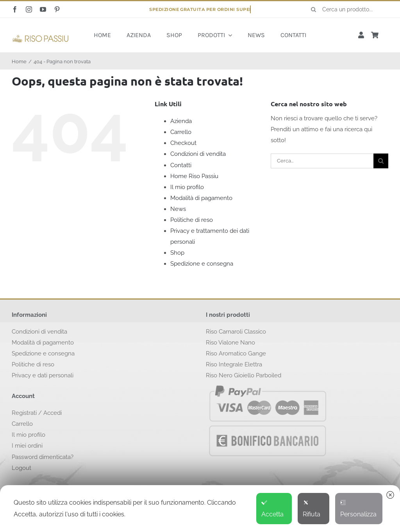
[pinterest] (57, 9)
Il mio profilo (187, 187)
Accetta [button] (272, 509)
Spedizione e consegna (202, 264)
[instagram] (29, 9)
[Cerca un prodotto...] (347, 9)
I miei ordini (27, 446)
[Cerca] (314, 9)
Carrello (181, 132)
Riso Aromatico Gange (236, 353)
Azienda (181, 121)
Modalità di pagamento (201, 198)
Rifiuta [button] (312, 509)
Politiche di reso (192, 220)
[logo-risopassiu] (41, 36)
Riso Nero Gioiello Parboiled (244, 375)
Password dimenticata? (43, 457)
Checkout (183, 143)
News (178, 209)
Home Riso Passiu (194, 176)
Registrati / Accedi (37, 413)
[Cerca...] (322, 161)
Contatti (181, 165)
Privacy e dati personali (43, 375)
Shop (177, 253)
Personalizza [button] (358, 509)
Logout (21, 468)
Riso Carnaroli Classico (236, 332)
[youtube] (43, 9)
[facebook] (15, 9)
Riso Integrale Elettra (234, 364)
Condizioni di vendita (198, 154)
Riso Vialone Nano (230, 343)
